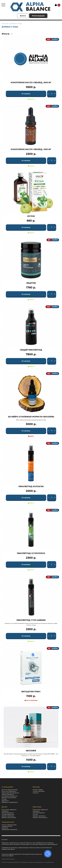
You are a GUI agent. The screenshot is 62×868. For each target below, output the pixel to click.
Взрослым (37, 807)
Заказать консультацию (9, 798)
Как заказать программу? (10, 796)
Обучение (5, 828)
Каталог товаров (38, 790)
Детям (4, 807)
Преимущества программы (10, 793)
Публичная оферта (8, 856)
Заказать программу (8, 816)
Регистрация (38, 16)
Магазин (36, 787)
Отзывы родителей (8, 814)
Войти (23, 16)
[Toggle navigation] (3, 5)
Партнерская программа (9, 830)
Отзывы (4, 799)
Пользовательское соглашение (32, 854)
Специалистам (8, 822)
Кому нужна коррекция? (40, 810)
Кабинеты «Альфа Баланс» (10, 802)
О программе (7, 787)
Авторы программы (8, 794)
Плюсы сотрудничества (9, 825)
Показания (5, 811)
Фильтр (6, 34)
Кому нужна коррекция (9, 810)
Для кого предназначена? (10, 790)
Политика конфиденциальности (12, 854)
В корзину (26, 94)
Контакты (36, 793)
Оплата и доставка (39, 791)
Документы (5, 801)
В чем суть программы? (9, 791)
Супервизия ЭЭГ (7, 826)
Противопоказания (8, 813)
